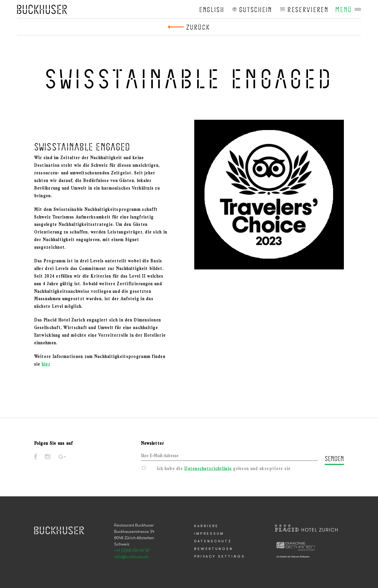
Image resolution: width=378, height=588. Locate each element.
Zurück (198, 27)
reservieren (308, 9)
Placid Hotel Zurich (42, 9)
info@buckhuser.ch (131, 557)
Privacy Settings (220, 557)
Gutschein (256, 9)
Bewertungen (214, 549)
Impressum (209, 534)
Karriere (206, 526)
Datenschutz (213, 541)
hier (46, 364)
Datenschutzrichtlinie (208, 470)
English (212, 9)
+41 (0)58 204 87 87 (132, 551)
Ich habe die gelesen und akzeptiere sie (224, 470)
